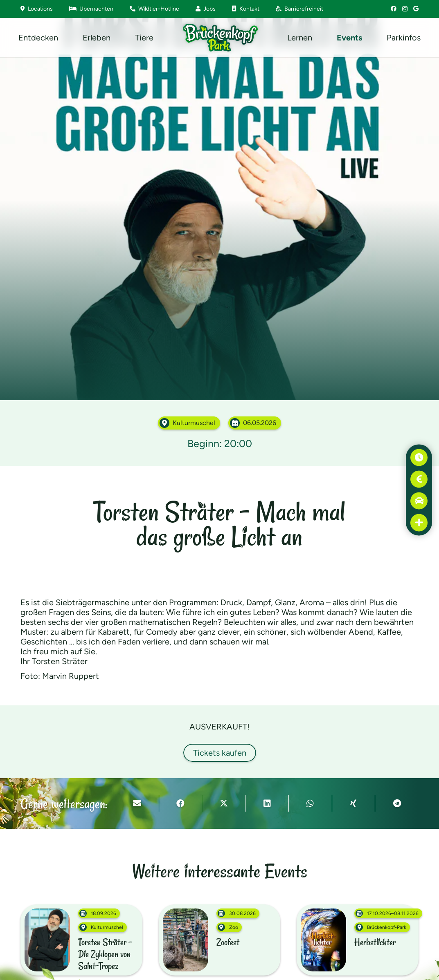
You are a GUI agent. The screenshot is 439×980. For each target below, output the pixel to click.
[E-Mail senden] (137, 803)
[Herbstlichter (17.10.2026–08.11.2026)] (358, 940)
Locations (37, 9)
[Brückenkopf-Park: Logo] (221, 38)
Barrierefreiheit (299, 9)
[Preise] (419, 479)
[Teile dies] (181, 803)
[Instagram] (405, 9)
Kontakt (246, 9)
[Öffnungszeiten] (419, 458)
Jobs (206, 9)
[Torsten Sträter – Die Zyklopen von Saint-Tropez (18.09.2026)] (81, 940)
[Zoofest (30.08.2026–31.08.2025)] (220, 940)
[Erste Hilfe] (419, 522)
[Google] (416, 9)
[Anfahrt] (419, 501)
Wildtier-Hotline (154, 9)
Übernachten (91, 9)
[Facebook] (394, 9)
